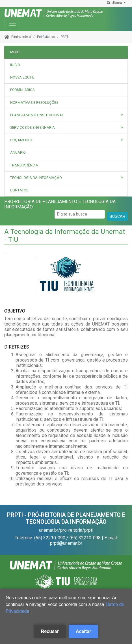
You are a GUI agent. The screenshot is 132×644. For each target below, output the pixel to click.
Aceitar (83, 631)
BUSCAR (117, 216)
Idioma (115, 3)
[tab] (66, 77)
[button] (66, 115)
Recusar (50, 631)
